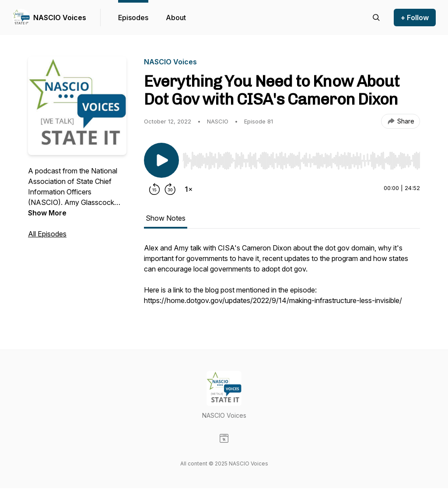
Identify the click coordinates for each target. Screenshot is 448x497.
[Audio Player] (301, 158)
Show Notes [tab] (166, 218)
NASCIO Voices (60, 18)
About (176, 18)
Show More (47, 213)
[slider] (301, 161)
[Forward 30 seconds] (170, 189)
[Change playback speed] (189, 189)
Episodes (133, 18)
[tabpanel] (282, 278)
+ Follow (415, 18)
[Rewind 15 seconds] (154, 189)
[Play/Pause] (161, 160)
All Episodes (47, 234)
